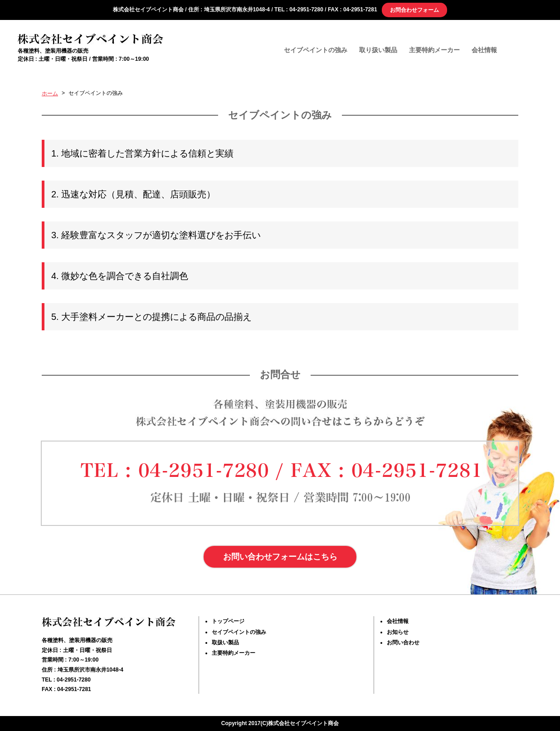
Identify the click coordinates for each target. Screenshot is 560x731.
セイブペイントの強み (316, 50)
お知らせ (398, 632)
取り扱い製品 (378, 50)
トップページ (228, 622)
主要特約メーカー (434, 50)
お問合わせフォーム (414, 10)
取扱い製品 (225, 643)
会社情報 (484, 50)
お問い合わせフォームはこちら (280, 557)
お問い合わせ (403, 643)
